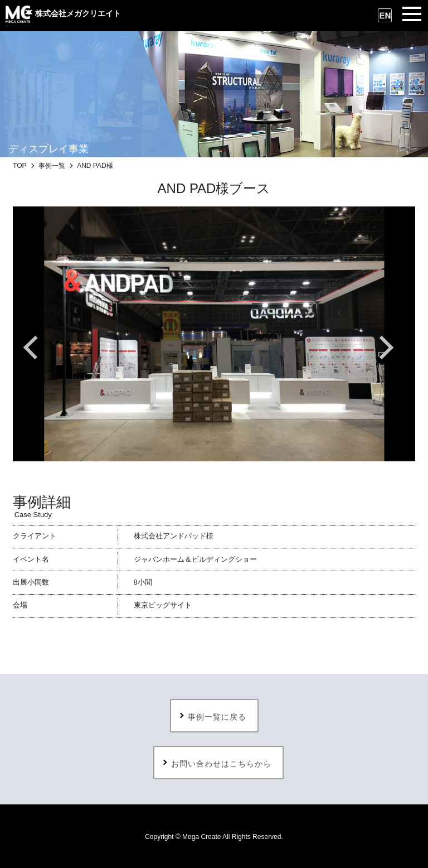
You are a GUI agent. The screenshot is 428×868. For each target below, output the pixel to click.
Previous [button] (41, 348)
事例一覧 (52, 166)
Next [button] (387, 348)
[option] (214, 334)
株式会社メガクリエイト (63, 13)
